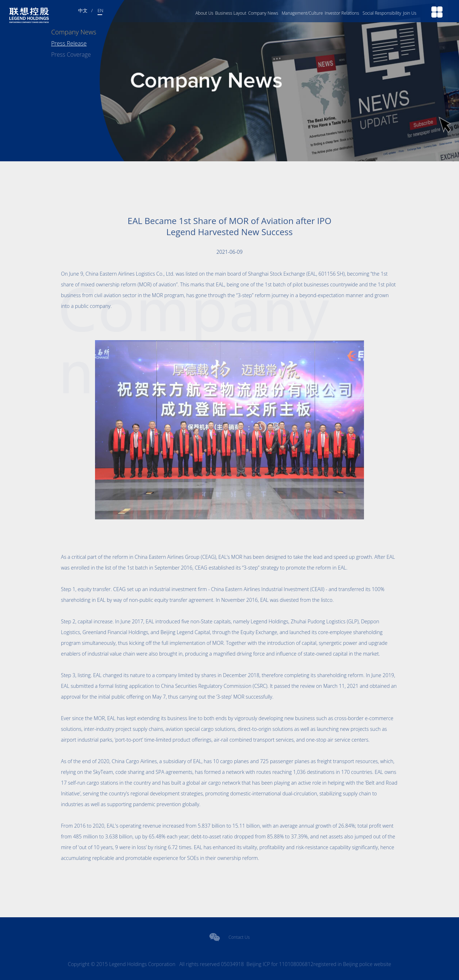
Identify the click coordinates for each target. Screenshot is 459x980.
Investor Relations (342, 13)
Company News (263, 13)
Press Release (69, 43)
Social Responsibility (382, 13)
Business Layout (231, 13)
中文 (83, 10)
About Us (204, 13)
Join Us (410, 13)
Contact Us (239, 937)
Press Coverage (71, 54)
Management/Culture (302, 13)
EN (101, 10)
